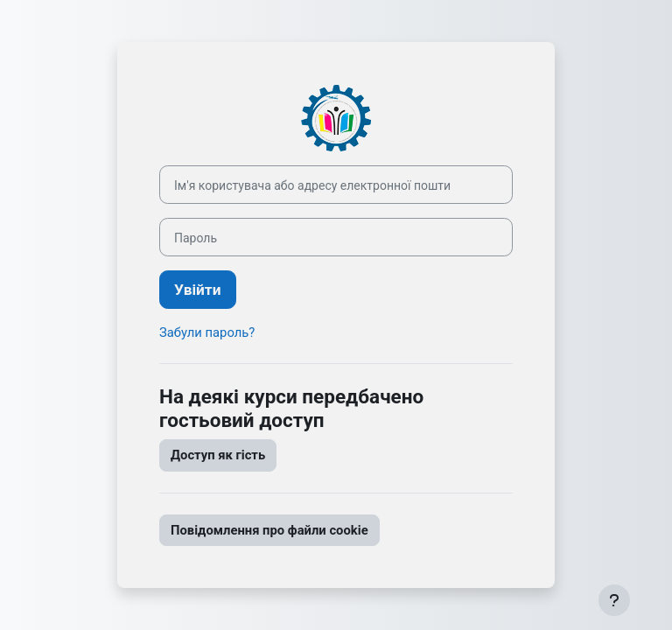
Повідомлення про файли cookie (269, 530)
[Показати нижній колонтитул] (614, 600)
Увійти (198, 290)
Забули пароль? (207, 332)
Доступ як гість (218, 455)
